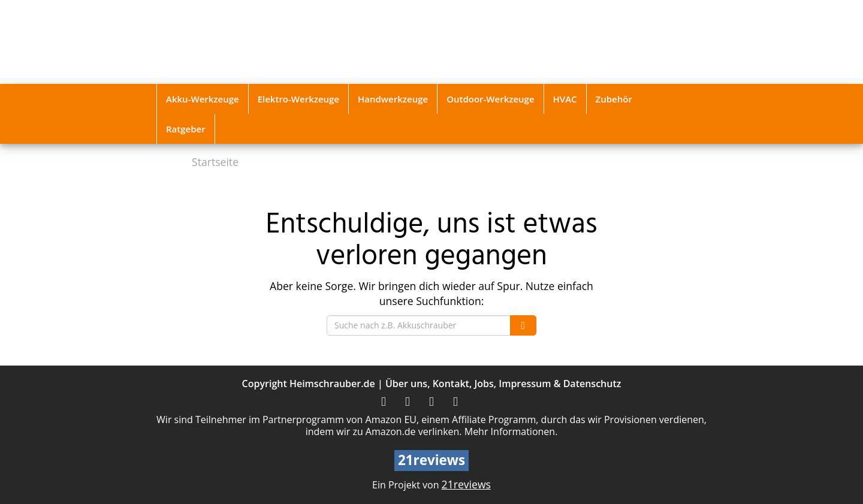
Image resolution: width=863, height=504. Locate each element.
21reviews (466, 484)
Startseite (215, 162)
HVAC (565, 99)
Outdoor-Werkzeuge (490, 99)
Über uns (406, 384)
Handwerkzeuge (393, 99)
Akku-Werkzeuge (203, 99)
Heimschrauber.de (332, 384)
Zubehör (614, 99)
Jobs (484, 384)
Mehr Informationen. (511, 431)
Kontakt (451, 384)
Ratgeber (186, 129)
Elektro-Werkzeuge (298, 99)
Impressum (525, 384)
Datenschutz (592, 384)
